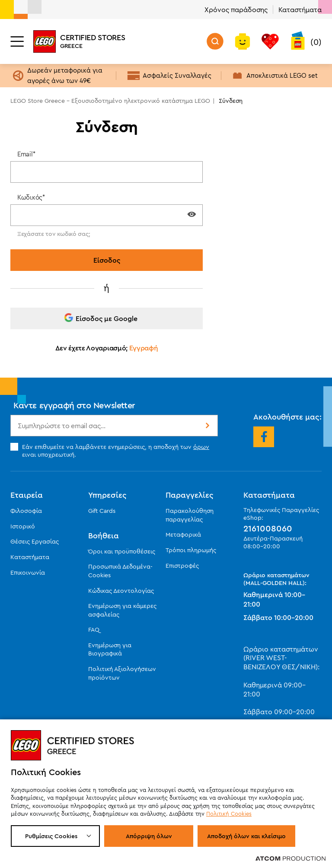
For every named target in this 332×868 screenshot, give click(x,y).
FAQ (94, 630)
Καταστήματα (300, 10)
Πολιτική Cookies (229, 814)
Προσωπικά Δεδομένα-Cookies (120, 571)
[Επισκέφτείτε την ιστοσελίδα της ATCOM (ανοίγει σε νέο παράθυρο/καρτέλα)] (290, 858)
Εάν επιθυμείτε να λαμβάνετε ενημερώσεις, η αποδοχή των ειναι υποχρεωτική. (110, 451)
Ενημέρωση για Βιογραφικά (110, 649)
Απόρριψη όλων (149, 836)
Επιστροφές (182, 566)
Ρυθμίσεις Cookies (51, 836)
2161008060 (268, 528)
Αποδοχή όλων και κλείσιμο (246, 836)
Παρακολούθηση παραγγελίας (190, 515)
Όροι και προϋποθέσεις (122, 551)
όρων (201, 447)
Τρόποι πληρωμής (191, 550)
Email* (26, 154)
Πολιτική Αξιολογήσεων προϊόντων (122, 673)
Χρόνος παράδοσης (236, 10)
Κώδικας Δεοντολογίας (121, 591)
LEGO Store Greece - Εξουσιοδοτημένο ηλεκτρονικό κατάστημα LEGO (110, 101)
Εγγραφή (144, 348)
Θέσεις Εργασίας (35, 541)
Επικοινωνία (28, 572)
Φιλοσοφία (26, 511)
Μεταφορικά (183, 534)
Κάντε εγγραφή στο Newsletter (74, 405)
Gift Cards (102, 511)
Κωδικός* (31, 197)
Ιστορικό (23, 526)
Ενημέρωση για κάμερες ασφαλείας (122, 610)
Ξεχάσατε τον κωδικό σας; (54, 234)
